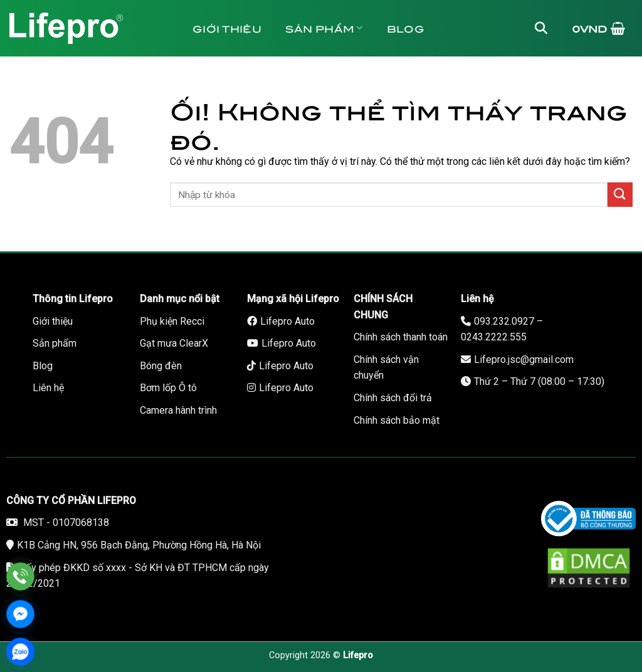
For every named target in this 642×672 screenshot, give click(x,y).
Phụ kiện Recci (172, 321)
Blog (406, 28)
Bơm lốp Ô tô (168, 388)
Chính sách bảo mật (397, 420)
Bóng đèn (161, 366)
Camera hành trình (178, 410)
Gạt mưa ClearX (174, 343)
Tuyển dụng (240, 84)
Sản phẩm (324, 28)
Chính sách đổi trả (393, 398)
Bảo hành (416, 84)
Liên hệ (332, 84)
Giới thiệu (227, 28)
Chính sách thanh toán (401, 337)
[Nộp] (620, 195)
